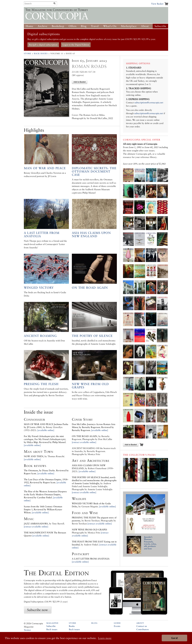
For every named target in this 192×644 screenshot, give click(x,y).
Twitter (27, 630)
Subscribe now (37, 610)
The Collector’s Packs (139, 455)
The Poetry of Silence (92, 336)
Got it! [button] (174, 638)
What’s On (110, 26)
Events (117, 626)
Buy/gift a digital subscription (43, 45)
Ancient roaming (40, 336)
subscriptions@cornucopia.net (149, 102)
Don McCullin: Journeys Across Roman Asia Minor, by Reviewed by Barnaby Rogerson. (94, 427)
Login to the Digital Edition (76, 45)
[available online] (46, 430)
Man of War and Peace (45, 168)
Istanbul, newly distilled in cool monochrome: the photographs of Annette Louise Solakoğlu (94, 480)
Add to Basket (80, 82)
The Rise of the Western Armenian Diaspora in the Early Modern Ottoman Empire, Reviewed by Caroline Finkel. (45, 494)
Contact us (142, 626)
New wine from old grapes (90, 386)
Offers (73, 26)
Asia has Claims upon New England (91, 234)
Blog (84, 26)
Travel (95, 26)
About (145, 26)
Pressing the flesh (41, 384)
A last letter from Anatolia (42, 234)
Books (72, 626)
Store (28, 54)
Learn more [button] (105, 638)
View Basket (157, 4)
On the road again (90, 288)
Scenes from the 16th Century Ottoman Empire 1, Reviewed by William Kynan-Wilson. (43, 509)
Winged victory (39, 288)
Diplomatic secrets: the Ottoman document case (94, 171)
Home (29, 26)
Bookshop (58, 26)
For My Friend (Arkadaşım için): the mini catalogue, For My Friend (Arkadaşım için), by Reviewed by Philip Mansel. (45, 439)
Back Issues (41, 54)
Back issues (52, 629)
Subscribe (160, 26)
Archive (42, 26)
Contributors (143, 629)
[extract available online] (36, 527)
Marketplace (129, 26)
